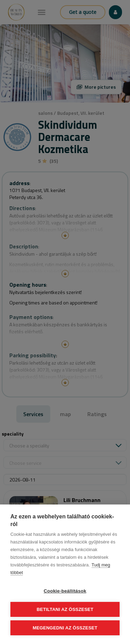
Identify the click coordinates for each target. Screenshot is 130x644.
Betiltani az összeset (65, 609)
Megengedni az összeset (65, 628)
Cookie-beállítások (65, 591)
